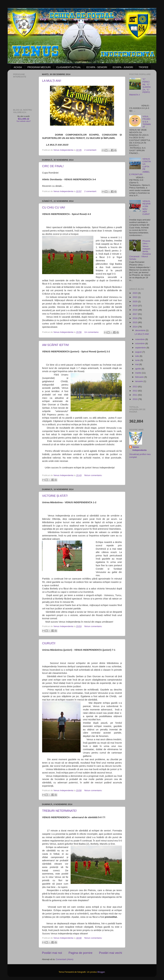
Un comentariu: (92, 332)
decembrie (141, 330)
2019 (135, 306)
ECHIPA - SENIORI (97, 67)
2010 (135, 399)
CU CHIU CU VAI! (54, 208)
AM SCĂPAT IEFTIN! (56, 345)
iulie (137, 356)
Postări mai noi (52, 953)
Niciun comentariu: (93, 475)
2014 (135, 327)
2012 (135, 391)
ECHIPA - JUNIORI (123, 67)
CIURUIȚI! (49, 643)
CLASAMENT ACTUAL (69, 67)
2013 (135, 387)
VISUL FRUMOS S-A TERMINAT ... (147, 122)
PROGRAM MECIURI (39, 67)
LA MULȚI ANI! (52, 81)
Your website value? (23, 121)
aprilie (138, 369)
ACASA (18, 67)
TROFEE (143, 67)
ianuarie (139, 381)
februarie (140, 377)
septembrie (141, 348)
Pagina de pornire (80, 953)
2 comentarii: (91, 150)
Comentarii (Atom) (65, 959)
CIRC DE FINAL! (53, 166)
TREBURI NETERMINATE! (59, 811)
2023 (135, 293)
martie (138, 373)
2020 (135, 301)
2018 (135, 310)
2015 (135, 322)
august (139, 352)
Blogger (101, 972)
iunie (138, 360)
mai (137, 364)
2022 (135, 297)
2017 (135, 314)
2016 (135, 318)
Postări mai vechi (111, 953)
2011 (135, 395)
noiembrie (140, 339)
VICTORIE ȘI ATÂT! (55, 496)
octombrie (140, 343)
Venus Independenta (139, 449)
